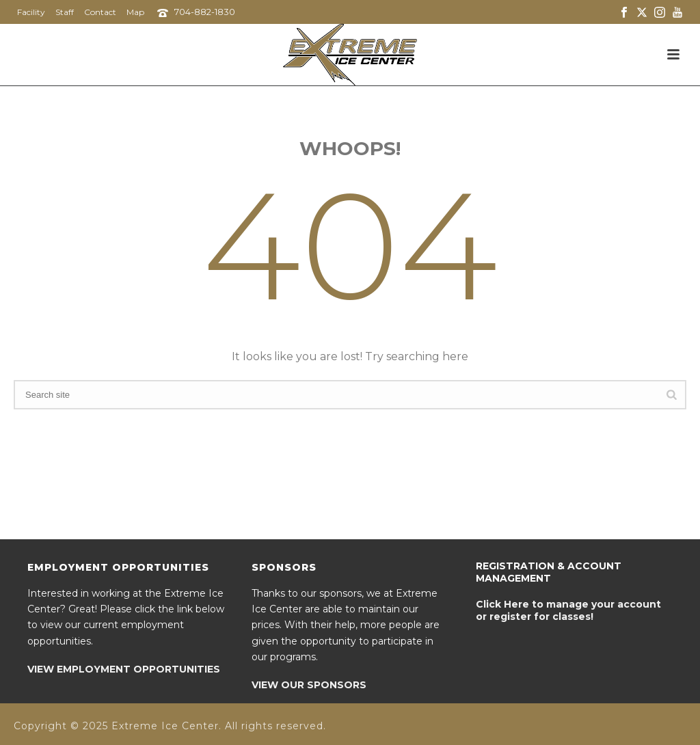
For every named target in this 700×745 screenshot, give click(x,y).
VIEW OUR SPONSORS (309, 685)
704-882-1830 (205, 12)
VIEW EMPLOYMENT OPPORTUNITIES (124, 669)
